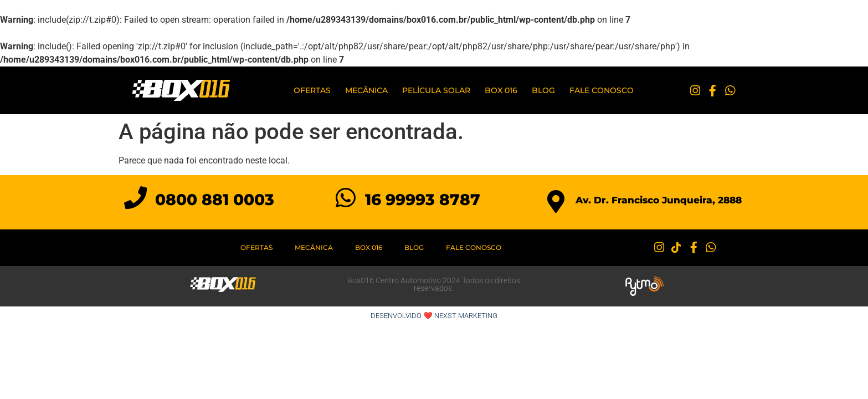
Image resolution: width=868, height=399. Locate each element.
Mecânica (366, 90)
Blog (543, 90)
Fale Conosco (602, 90)
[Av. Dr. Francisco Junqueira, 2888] (556, 201)
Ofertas (312, 90)
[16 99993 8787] (345, 198)
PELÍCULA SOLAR (436, 90)
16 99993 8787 (423, 199)
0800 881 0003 (215, 199)
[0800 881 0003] (135, 198)
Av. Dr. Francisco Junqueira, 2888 (659, 200)
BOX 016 (501, 90)
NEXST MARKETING (466, 316)
